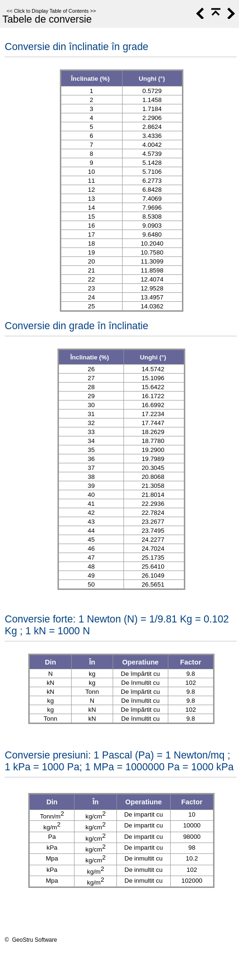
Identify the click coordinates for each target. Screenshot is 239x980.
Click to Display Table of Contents (51, 11)
